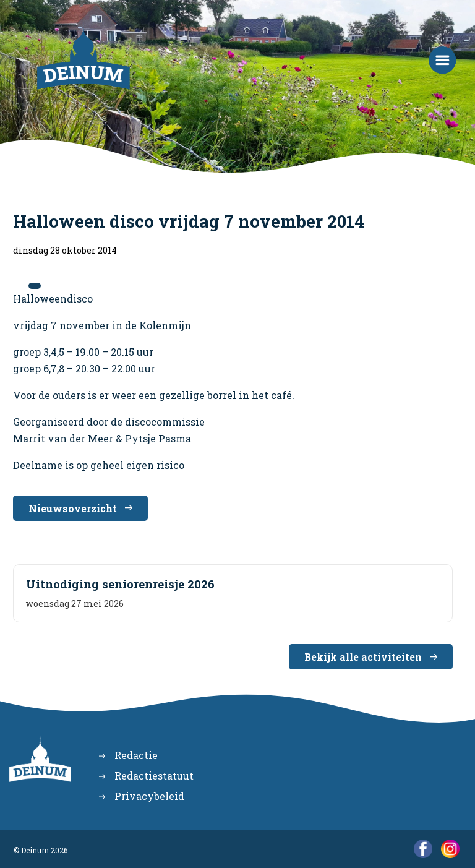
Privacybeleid (149, 796)
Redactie (136, 755)
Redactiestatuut (154, 776)
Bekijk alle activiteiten (363, 657)
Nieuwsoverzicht (73, 508)
